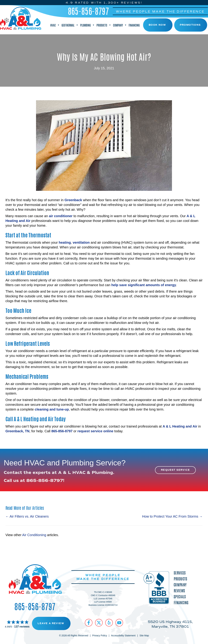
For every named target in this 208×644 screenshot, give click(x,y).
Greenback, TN (17, 431)
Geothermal (70, 25)
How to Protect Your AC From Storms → (172, 516)
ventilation (81, 242)
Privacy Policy (100, 636)
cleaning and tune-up (52, 409)
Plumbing (88, 25)
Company (120, 25)
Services (180, 573)
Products (104, 25)
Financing (134, 25)
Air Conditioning (34, 535)
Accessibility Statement (123, 636)
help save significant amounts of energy (144, 285)
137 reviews (22, 627)
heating (65, 242)
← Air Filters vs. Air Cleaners (27, 516)
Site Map (144, 636)
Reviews (179, 591)
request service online (95, 431)
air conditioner (61, 216)
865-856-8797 (89, 11)
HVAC (55, 25)
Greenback (73, 200)
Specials (180, 597)
